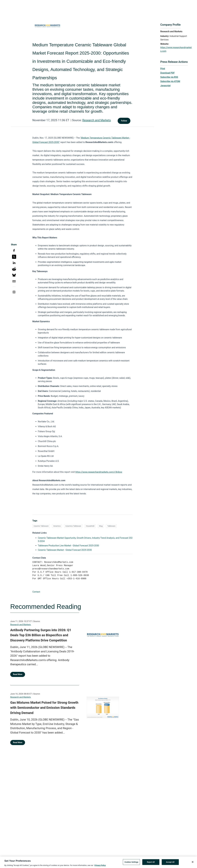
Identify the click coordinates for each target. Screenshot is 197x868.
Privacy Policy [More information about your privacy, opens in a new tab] (100, 866)
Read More (18, 674)
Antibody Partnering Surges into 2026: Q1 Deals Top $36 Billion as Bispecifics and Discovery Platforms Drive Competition (41, 635)
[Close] (193, 863)
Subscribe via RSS (169, 77)
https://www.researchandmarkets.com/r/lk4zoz (99, 472)
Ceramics (57, 526)
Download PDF (168, 73)
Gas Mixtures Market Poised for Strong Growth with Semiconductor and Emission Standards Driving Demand (44, 708)
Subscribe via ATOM (170, 81)
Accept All (170, 863)
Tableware (111, 526)
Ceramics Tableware (73, 526)
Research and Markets (97, 120)
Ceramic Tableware (41, 526)
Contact (36, 592)
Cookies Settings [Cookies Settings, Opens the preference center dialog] (131, 863)
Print (163, 69)
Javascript (165, 86)
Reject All (151, 863)
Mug (101, 526)
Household (90, 526)
